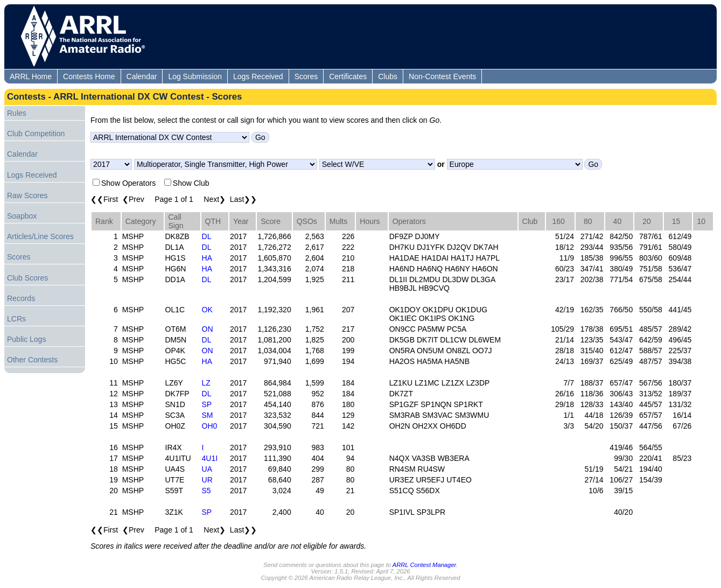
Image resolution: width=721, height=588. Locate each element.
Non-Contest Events (442, 76)
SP (207, 404)
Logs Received (258, 76)
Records (21, 298)
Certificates (348, 76)
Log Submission (195, 76)
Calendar (142, 76)
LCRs (16, 319)
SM (208, 415)
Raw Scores (27, 195)
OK (207, 310)
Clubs (388, 76)
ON (208, 329)
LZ (206, 383)
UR (207, 480)
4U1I (210, 458)
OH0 (210, 426)
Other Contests (32, 360)
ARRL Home (31, 76)
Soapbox (22, 216)
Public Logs (26, 339)
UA (207, 469)
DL (207, 236)
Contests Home (89, 76)
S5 (206, 491)
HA (207, 258)
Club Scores (27, 278)
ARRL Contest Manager (424, 565)
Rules (17, 113)
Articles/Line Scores (40, 236)
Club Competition (36, 134)
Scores (306, 76)
